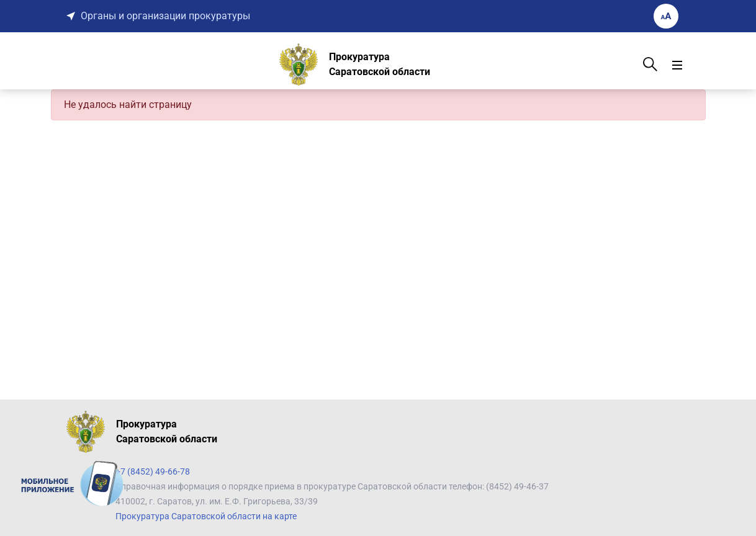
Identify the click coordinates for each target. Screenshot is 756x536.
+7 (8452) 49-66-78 (153, 471)
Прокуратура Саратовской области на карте (206, 516)
